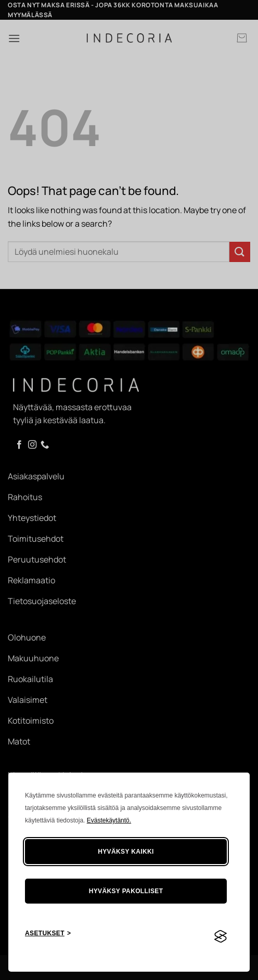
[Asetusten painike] (48, 933)
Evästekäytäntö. (109, 820)
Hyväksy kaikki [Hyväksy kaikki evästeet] (126, 852)
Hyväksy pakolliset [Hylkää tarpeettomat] (126, 891)
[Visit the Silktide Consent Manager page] (221, 937)
